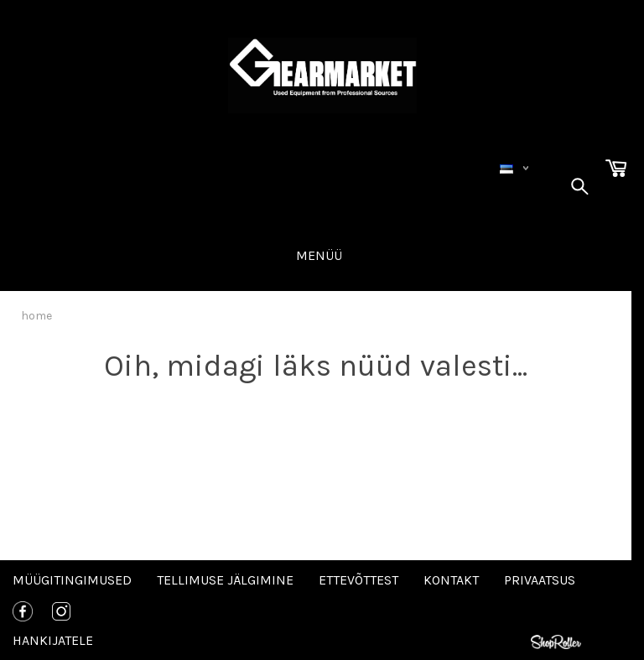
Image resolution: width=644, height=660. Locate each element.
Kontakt (451, 580)
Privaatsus (540, 580)
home (36, 316)
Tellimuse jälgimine (225, 580)
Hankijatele (53, 640)
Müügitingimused (72, 580)
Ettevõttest (358, 580)
